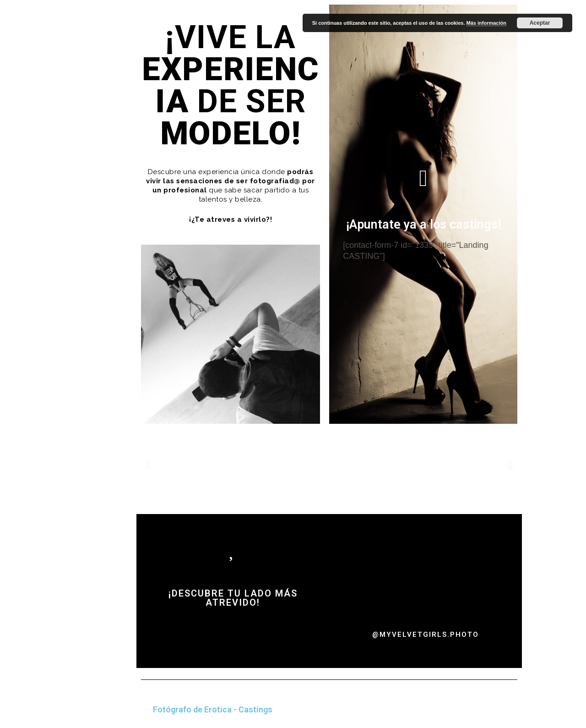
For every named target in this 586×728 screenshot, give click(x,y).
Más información (486, 23)
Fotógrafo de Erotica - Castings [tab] (213, 709)
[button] (148, 464)
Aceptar (540, 23)
